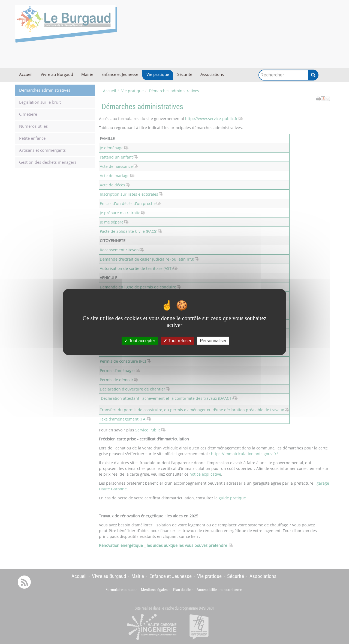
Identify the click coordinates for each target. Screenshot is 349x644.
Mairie (87, 74)
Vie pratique (158, 74)
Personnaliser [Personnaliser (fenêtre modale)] (213, 341)
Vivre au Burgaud (57, 74)
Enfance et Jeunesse (120, 74)
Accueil (26, 74)
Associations (212, 74)
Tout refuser (177, 341)
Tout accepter (140, 341)
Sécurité (185, 74)
